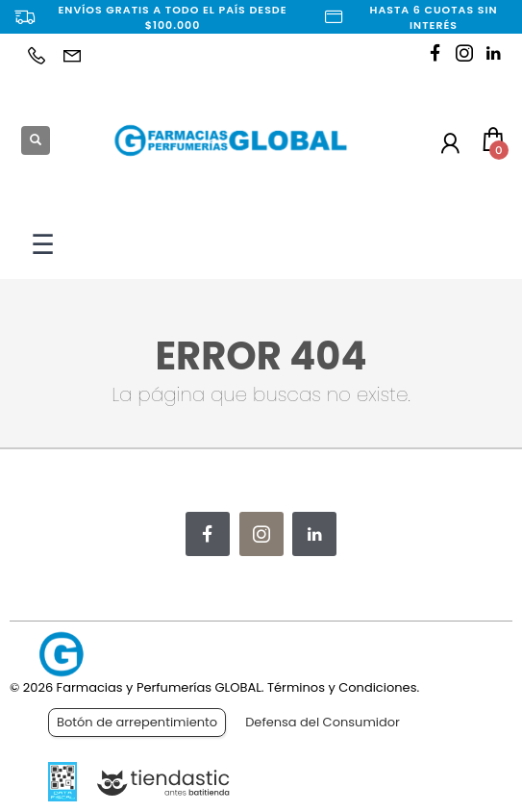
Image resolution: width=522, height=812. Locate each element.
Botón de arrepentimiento (137, 722)
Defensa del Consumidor (323, 722)
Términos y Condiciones (342, 687)
